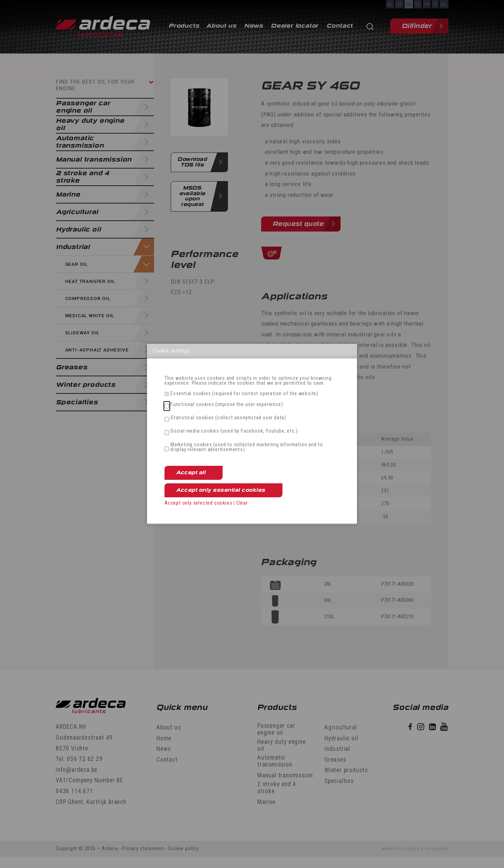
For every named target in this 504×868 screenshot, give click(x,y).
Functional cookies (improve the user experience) (227, 405)
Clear (242, 503)
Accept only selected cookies (198, 503)
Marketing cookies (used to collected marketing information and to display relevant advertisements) (247, 447)
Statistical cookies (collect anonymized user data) (228, 418)
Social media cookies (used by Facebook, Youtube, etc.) (234, 431)
